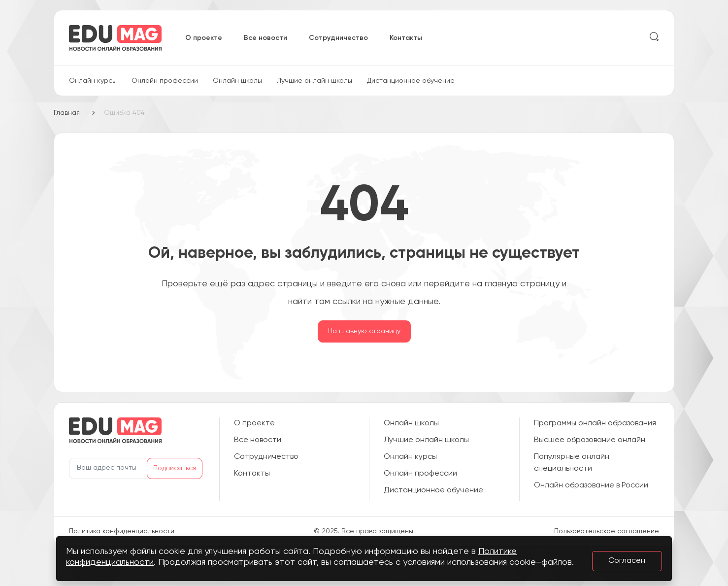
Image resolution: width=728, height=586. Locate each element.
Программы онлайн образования (595, 423)
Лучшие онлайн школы (314, 81)
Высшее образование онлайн (590, 440)
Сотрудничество (338, 38)
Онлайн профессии (165, 81)
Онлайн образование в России (591, 485)
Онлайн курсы (93, 81)
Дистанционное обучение (411, 81)
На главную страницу (364, 331)
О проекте (204, 38)
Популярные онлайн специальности (572, 463)
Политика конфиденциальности (122, 531)
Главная (67, 113)
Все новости (265, 38)
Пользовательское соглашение (607, 531)
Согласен (627, 561)
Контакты (406, 38)
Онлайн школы (237, 81)
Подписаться (175, 468)
